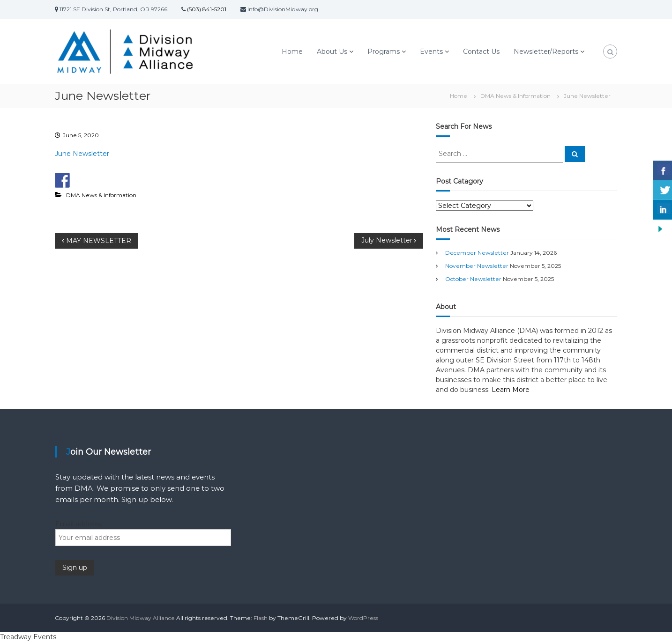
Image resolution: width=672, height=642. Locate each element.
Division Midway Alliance (141, 618)
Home (292, 52)
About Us (332, 52)
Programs (384, 52)
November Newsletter (477, 266)
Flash (261, 618)
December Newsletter (477, 253)
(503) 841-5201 (206, 9)
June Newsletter (82, 154)
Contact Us (481, 52)
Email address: (79, 524)
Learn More (511, 390)
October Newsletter (473, 279)
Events (431, 52)
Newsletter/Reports (546, 52)
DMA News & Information (515, 96)
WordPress (363, 618)
